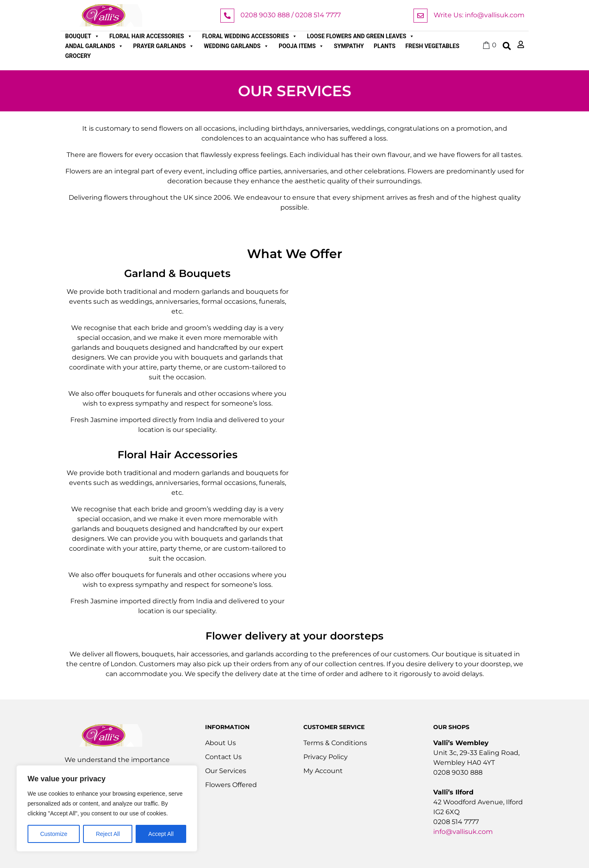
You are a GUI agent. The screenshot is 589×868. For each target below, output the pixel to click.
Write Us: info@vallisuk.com (479, 15)
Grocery (78, 56)
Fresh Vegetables (432, 46)
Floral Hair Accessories (151, 36)
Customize (54, 834)
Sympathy (349, 46)
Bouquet (82, 36)
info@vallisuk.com (463, 832)
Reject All (108, 834)
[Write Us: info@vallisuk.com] (420, 16)
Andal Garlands (94, 46)
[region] (107, 808)
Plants (385, 46)
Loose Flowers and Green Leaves (361, 36)
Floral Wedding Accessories (250, 36)
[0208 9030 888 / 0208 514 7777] (227, 16)
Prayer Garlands (164, 46)
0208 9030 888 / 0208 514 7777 (291, 15)
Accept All (161, 834)
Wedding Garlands (236, 46)
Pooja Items (301, 46)
